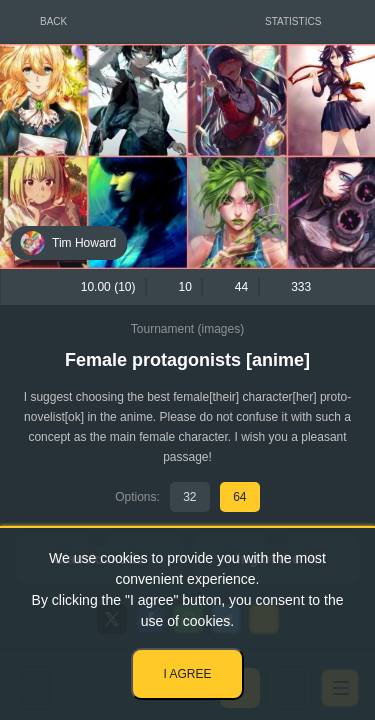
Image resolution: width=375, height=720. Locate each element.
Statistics (293, 21)
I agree (187, 674)
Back (53, 21)
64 (239, 497)
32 (189, 497)
